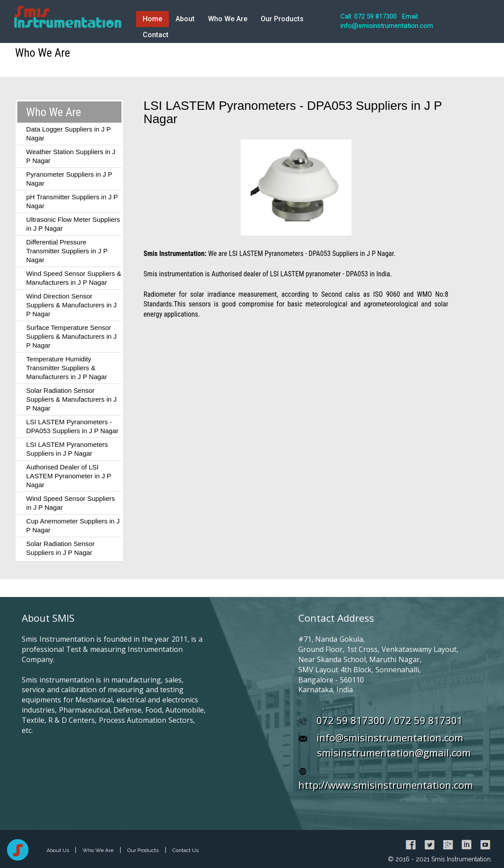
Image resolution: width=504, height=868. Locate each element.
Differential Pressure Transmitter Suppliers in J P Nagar (67, 251)
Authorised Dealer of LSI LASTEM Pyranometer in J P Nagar (68, 476)
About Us (59, 850)
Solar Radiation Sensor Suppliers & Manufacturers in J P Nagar (71, 399)
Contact (156, 35)
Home (152, 19)
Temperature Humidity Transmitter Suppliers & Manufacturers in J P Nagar (66, 368)
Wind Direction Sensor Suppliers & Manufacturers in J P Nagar (71, 305)
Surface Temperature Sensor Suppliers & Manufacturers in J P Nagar (71, 336)
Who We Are (228, 19)
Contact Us (186, 850)
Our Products (282, 19)
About (185, 19)
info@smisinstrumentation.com (390, 737)
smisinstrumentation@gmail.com (394, 752)
